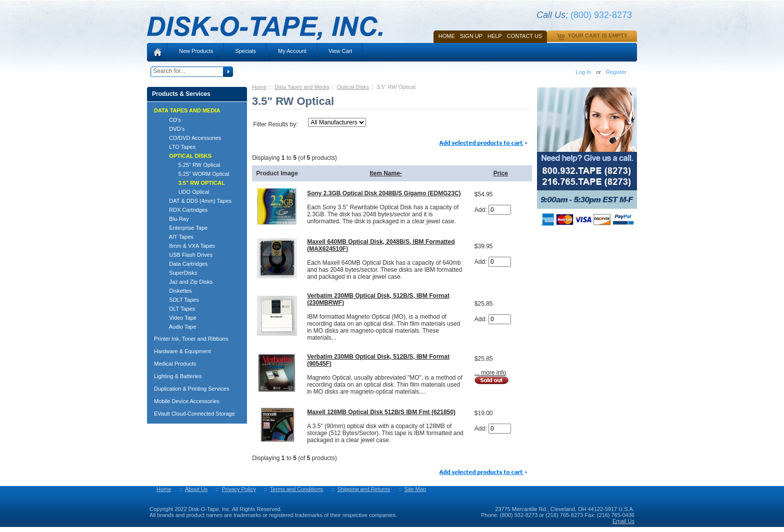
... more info (490, 373)
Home (447, 36)
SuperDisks (179, 273)
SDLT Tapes (179, 300)
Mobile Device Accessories (187, 401)
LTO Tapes (178, 147)
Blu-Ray (174, 219)
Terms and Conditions (296, 489)
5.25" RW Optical (190, 165)
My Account (292, 51)
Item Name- (386, 173)
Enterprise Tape (184, 228)
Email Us (623, 521)
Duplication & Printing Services (191, 389)
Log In (584, 72)
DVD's (172, 129)
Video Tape (178, 318)
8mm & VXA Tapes (187, 246)
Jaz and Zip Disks (186, 282)
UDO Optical (184, 192)
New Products (196, 51)
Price (501, 173)
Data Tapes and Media (302, 87)
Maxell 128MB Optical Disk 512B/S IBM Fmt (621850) (381, 412)
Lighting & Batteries (178, 376)
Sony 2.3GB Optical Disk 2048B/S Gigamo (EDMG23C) (384, 193)
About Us (196, 489)
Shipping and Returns (364, 489)
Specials (245, 51)
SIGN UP (471, 36)
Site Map (415, 489)
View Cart (340, 51)
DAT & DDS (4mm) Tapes (196, 201)
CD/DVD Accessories (190, 138)
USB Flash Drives (186, 255)
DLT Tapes (177, 309)
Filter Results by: (275, 124)
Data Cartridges (184, 264)
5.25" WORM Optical (194, 174)
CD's (170, 120)
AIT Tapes (177, 237)
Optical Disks (353, 87)
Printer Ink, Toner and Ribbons (191, 339)
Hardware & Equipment (182, 351)
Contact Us (525, 36)
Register (616, 72)
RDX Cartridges (184, 210)
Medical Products (175, 364)
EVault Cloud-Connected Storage (194, 414)
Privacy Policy (238, 489)
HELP (495, 36)
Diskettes (176, 291)
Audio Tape (178, 327)
